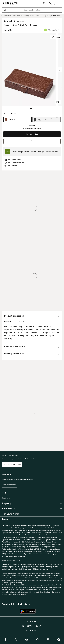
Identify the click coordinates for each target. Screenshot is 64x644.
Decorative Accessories (11, 16)
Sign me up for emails (12, 464)
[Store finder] (44, 3)
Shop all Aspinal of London (52, 16)
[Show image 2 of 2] (60, 70)
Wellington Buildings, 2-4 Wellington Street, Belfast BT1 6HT (22, 549)
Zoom (55, 37)
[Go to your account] (50, 3)
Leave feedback (9, 485)
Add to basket (32, 134)
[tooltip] (59, 30)
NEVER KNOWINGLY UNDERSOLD (32, 626)
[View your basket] (56, 3)
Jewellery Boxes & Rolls (31, 16)
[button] (61, 3)
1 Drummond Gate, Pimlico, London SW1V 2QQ (29, 533)
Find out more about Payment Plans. (13, 556)
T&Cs (35, 569)
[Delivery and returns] (32, 354)
